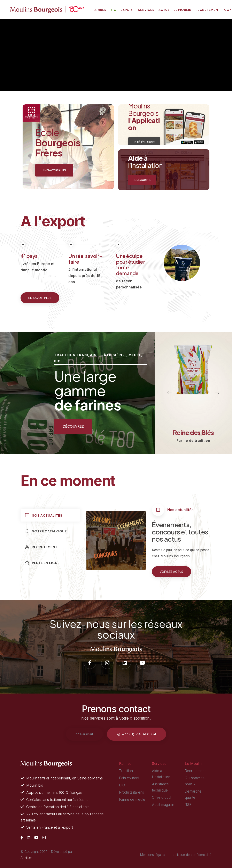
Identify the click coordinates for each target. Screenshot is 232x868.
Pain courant (129, 778)
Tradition (126, 771)
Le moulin (183, 10)
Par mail (84, 734)
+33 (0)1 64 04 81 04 (137, 734)
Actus (164, 10)
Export (127, 10)
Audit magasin (163, 805)
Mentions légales (153, 855)
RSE (188, 805)
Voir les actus (172, 572)
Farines (99, 10)
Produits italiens (132, 792)
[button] (169, 393)
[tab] (50, 515)
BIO (122, 785)
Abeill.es (26, 858)
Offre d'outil (161, 797)
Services (146, 10)
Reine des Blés (193, 433)
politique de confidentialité (192, 855)
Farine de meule (132, 800)
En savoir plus (40, 298)
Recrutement (208, 10)
